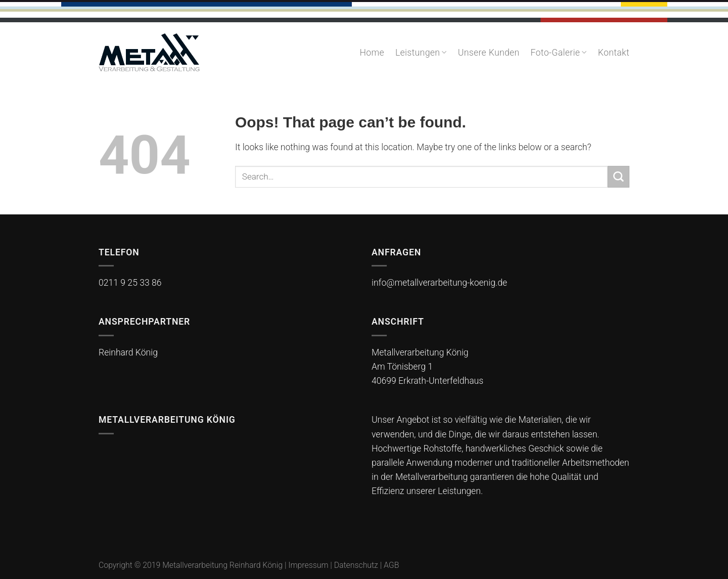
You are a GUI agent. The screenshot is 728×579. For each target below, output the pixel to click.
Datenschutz (357, 565)
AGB (391, 565)
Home (372, 53)
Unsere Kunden (489, 53)
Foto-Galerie (559, 53)
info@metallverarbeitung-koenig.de (439, 283)
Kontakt (614, 53)
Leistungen (421, 53)
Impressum (308, 565)
